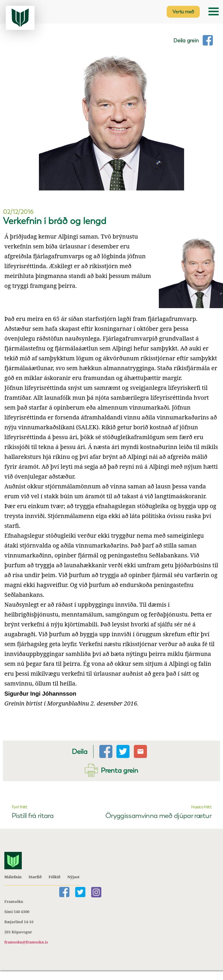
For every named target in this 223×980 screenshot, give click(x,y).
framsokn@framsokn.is (26, 942)
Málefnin (13, 877)
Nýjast (73, 877)
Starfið (35, 877)
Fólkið (54, 877)
